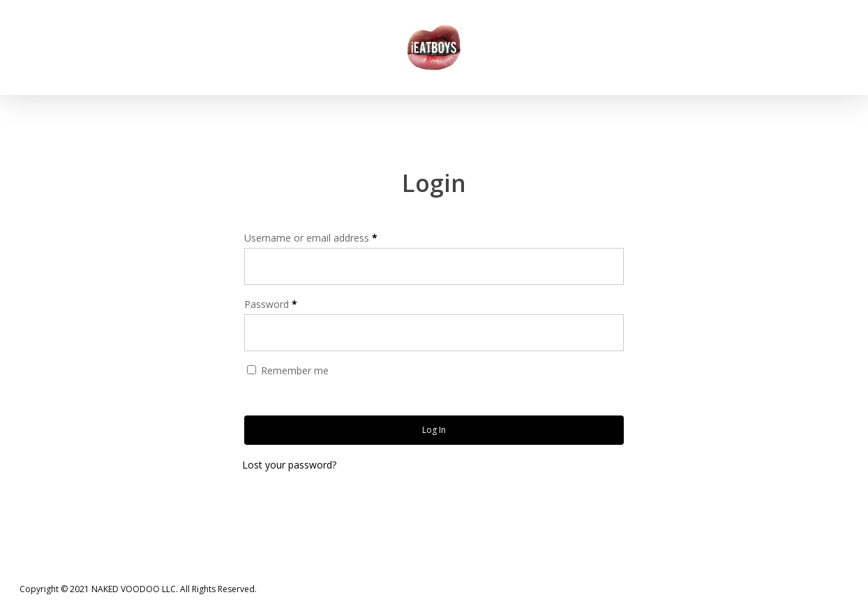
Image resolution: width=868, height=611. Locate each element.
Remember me (295, 370)
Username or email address (311, 238)
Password (271, 304)
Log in (434, 430)
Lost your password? (289, 465)
